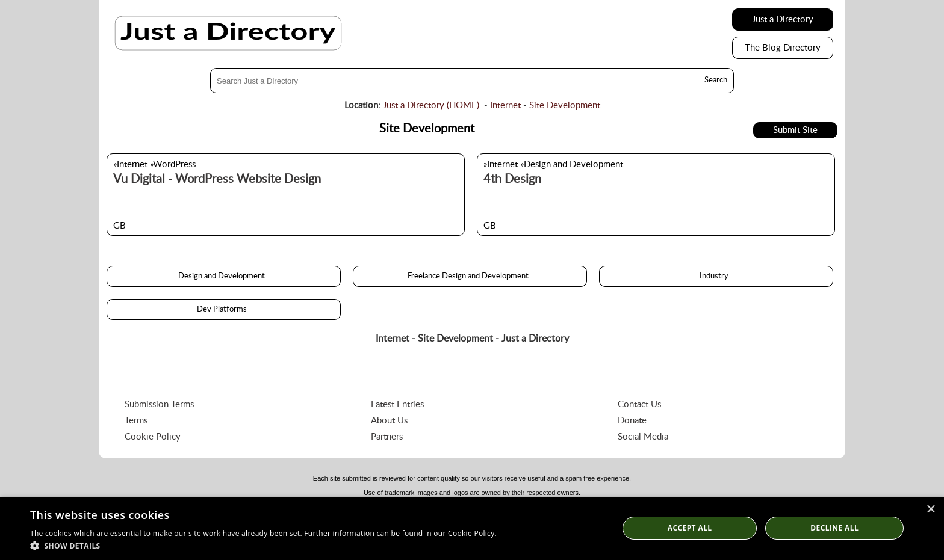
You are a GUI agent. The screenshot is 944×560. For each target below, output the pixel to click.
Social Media (643, 437)
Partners (387, 437)
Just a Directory (783, 20)
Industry (716, 276)
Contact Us (639, 405)
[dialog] (472, 528)
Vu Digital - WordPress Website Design (217, 179)
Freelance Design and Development (470, 276)
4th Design (512, 179)
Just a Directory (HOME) (431, 106)
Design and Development (223, 276)
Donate (632, 421)
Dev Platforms (224, 309)
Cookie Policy (153, 437)
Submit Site (795, 130)
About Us (389, 421)
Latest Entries (397, 405)
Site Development (565, 106)
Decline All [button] (834, 528)
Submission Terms (159, 405)
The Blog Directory (783, 48)
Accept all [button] (690, 528)
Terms (136, 421)
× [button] (930, 510)
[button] (263, 545)
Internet (505, 106)
